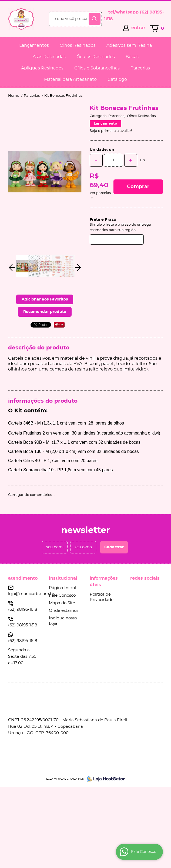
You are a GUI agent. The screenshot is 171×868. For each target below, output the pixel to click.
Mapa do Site (62, 603)
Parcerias (140, 68)
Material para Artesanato (70, 79)
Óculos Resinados (96, 57)
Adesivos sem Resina (129, 45)
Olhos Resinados (78, 45)
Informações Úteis (104, 582)
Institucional (63, 578)
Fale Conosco (62, 595)
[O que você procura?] (95, 19)
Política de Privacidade (102, 597)
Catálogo (117, 79)
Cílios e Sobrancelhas (97, 68)
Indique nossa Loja (63, 621)
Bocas (132, 57)
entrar (138, 28)
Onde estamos (64, 611)
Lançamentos (34, 45)
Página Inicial (63, 588)
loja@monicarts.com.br (31, 594)
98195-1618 (23, 610)
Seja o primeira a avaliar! (111, 131)
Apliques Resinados (42, 68)
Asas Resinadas (49, 57)
